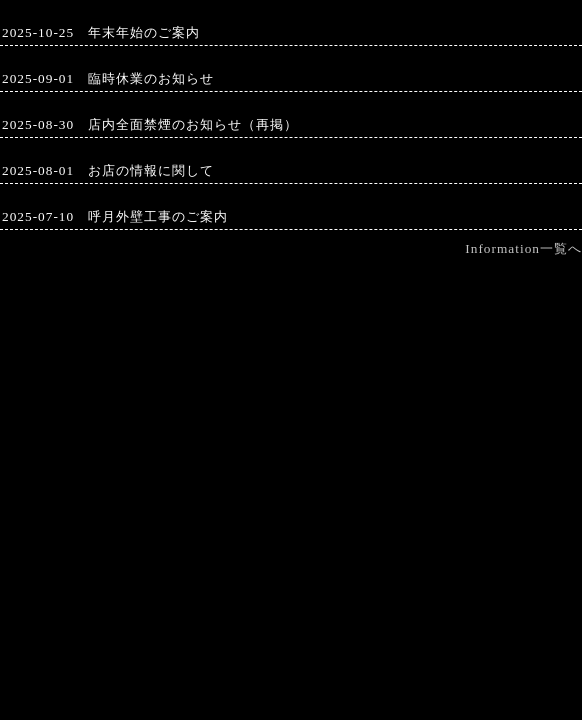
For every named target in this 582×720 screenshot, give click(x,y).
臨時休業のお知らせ (151, 78)
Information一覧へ (523, 248)
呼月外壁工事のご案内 (158, 216)
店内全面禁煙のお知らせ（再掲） (193, 124)
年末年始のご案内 (144, 32)
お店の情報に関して (151, 170)
